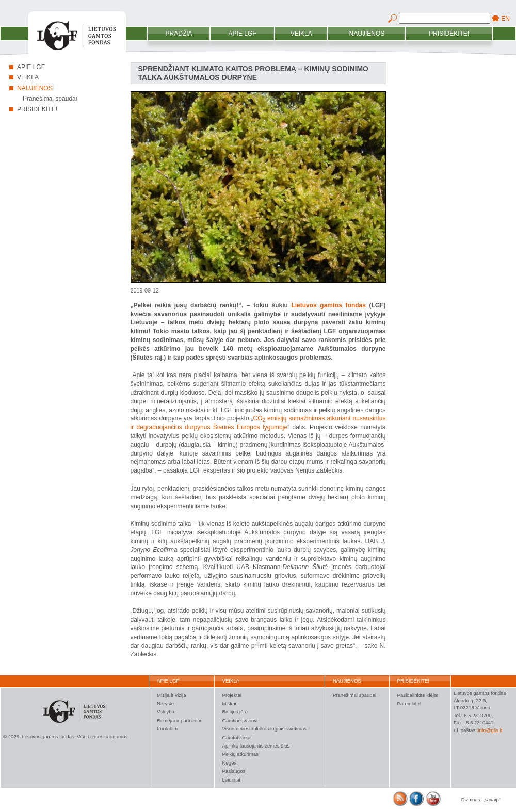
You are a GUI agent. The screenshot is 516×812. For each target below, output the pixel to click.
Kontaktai (167, 729)
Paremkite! (409, 703)
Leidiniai (231, 780)
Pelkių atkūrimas (240, 754)
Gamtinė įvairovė (241, 720)
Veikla (301, 34)
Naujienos (367, 34)
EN (505, 19)
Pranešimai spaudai (50, 99)
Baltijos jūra (235, 712)
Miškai (229, 703)
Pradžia (179, 34)
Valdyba (166, 712)
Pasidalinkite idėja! (418, 695)
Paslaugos (234, 771)
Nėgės (230, 763)
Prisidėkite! (449, 34)
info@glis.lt (490, 730)
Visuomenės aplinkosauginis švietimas (265, 729)
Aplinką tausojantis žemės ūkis (256, 746)
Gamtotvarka (237, 737)
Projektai (232, 695)
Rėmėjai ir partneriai (179, 720)
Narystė (165, 703)
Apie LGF (243, 34)
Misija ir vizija (172, 695)
